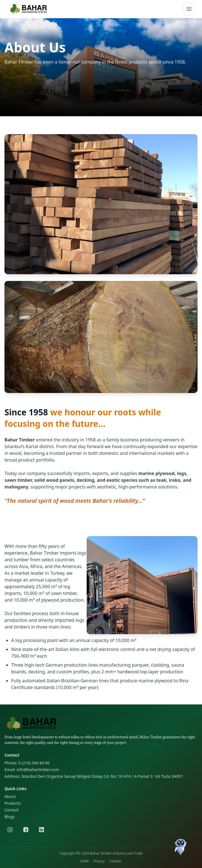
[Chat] (181, 847)
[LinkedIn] (42, 830)
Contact (12, 810)
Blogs (10, 817)
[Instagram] (10, 830)
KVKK (85, 861)
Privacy (99, 861)
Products (13, 803)
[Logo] (29, 9)
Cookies (115, 861)
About (10, 796)
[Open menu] (189, 9)
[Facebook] (26, 830)
